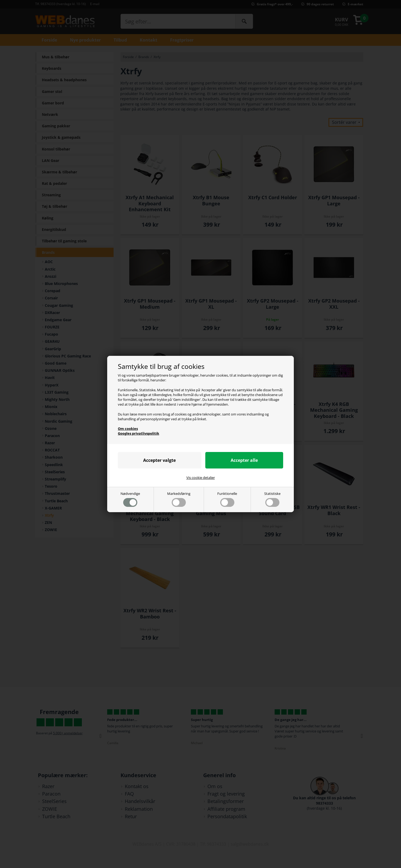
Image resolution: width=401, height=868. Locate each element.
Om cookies (128, 429)
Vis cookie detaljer (201, 478)
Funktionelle (227, 499)
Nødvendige (130, 499)
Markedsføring (179, 499)
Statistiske (272, 499)
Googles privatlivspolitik (139, 433)
